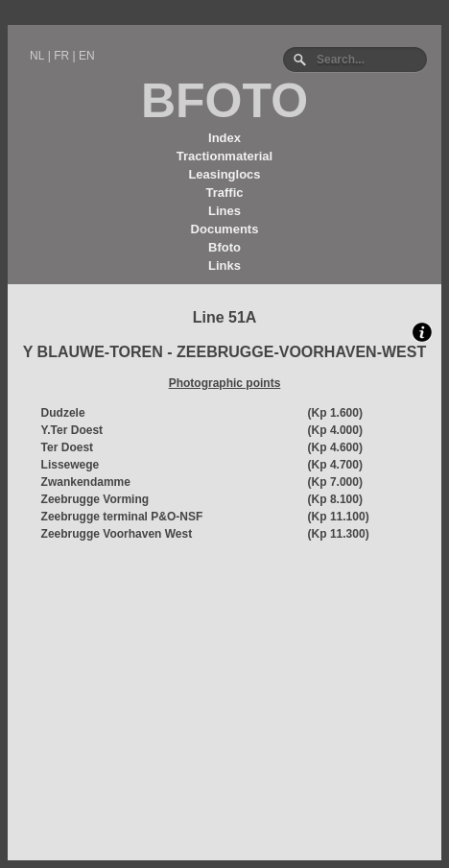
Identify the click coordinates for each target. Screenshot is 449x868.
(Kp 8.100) (335, 499)
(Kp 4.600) (335, 447)
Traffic (224, 193)
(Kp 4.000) (335, 430)
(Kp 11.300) (339, 534)
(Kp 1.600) (335, 413)
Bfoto (224, 247)
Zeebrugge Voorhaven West (117, 534)
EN (87, 56)
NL (37, 56)
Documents (225, 229)
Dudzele (63, 413)
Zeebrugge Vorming (95, 499)
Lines (224, 211)
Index (224, 138)
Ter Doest (67, 447)
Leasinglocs (224, 174)
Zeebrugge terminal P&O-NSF (122, 517)
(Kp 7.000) (335, 482)
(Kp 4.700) (335, 465)
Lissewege (71, 465)
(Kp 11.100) (339, 517)
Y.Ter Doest (72, 430)
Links (224, 265)
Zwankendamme (86, 482)
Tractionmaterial (224, 156)
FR (61, 56)
